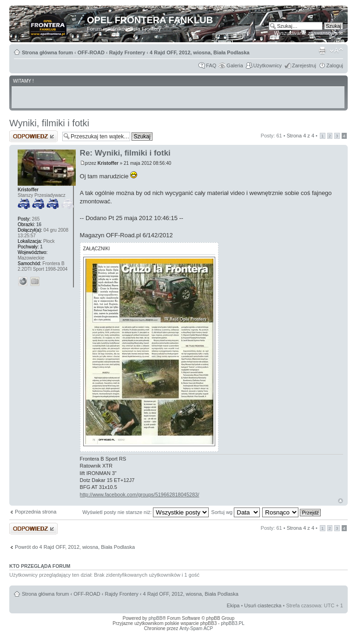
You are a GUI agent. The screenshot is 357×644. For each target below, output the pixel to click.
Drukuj (322, 51)
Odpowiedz (33, 136)
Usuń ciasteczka (263, 605)
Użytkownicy (268, 65)
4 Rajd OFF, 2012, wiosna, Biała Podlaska (200, 52)
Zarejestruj (304, 65)
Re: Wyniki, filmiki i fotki (125, 153)
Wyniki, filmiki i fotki (49, 123)
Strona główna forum (47, 52)
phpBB (155, 618)
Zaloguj (335, 65)
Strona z (301, 136)
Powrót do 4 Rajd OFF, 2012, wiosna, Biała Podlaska (75, 547)
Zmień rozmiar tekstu (336, 51)
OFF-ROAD (91, 52)
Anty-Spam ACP (196, 628)
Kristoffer (108, 163)
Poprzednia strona (36, 512)
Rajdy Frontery (127, 52)
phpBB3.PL (233, 623)
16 (39, 224)
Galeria (235, 65)
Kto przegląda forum (40, 566)
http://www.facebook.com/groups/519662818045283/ (140, 494)
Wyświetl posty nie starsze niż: (145, 512)
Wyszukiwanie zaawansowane (309, 33)
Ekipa (233, 605)
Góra (340, 501)
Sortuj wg (235, 512)
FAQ (211, 65)
